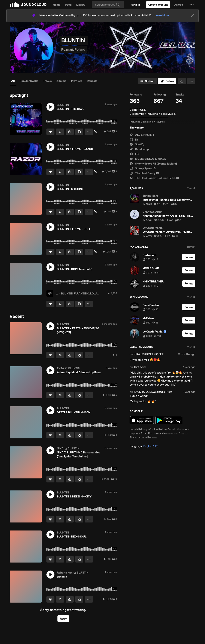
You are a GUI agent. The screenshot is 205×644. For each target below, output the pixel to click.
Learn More (162, 15)
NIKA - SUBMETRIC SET (149, 354)
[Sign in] (136, 5)
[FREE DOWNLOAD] (96, 252)
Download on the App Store (142, 420)
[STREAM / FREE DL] (96, 212)
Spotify (137, 144)
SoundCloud (28, 5)
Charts (183, 433)
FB (134, 154)
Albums (61, 81)
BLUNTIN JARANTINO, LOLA (79, 293)
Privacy (143, 429)
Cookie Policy (157, 429)
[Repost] (60, 132)
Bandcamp (139, 149)
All (13, 81)
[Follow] (167, 81)
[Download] (96, 132)
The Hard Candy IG (144, 173)
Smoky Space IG (143, 168)
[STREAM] (96, 172)
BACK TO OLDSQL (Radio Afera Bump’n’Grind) (151, 394)
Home (57, 5)
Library (81, 5)
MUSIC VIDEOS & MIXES (148, 159)
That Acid (140, 367)
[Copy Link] (79, 132)
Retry (63, 619)
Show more (137, 128)
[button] (192, 5)
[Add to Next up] (89, 304)
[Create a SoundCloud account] (158, 5)
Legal (133, 429)
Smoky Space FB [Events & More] (153, 164)
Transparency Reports (144, 437)
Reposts (92, 81)
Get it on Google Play (169, 420)
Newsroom (170, 433)
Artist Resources (151, 433)
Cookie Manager (178, 429)
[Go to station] (147, 81)
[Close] (192, 16)
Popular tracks (29, 81)
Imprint (134, 433)
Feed (68, 5)
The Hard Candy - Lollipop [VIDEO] (154, 178)
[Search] (108, 5)
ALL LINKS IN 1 (142, 135)
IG (134, 140)
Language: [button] (144, 446)
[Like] (50, 132)
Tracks (47, 81)
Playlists (77, 81)
